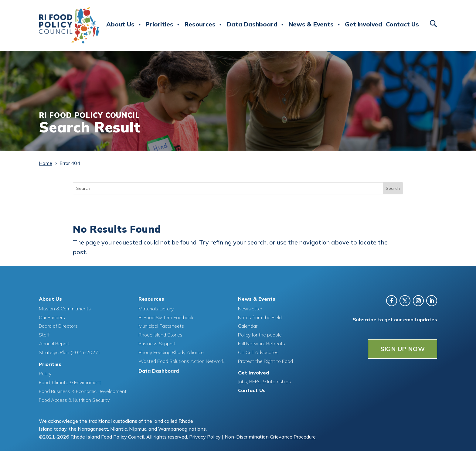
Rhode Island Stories (160, 334)
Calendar (248, 326)
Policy (45, 373)
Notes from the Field (260, 317)
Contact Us (402, 24)
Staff (44, 334)
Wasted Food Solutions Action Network (182, 361)
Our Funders (52, 317)
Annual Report (54, 343)
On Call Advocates (258, 352)
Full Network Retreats (262, 343)
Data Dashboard (256, 24)
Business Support (157, 343)
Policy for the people (260, 334)
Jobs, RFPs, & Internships (264, 381)
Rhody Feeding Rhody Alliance (171, 352)
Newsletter (250, 308)
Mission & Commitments (65, 308)
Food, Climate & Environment (70, 382)
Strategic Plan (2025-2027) (69, 352)
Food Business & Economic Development (83, 391)
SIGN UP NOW (403, 348)
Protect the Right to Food (265, 361)
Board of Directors (58, 326)
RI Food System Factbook (166, 317)
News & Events (315, 24)
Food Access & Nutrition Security (74, 400)
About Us (124, 24)
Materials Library (156, 308)
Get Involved (364, 24)
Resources (204, 24)
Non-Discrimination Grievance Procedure (270, 436)
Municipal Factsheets (161, 326)
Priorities (163, 24)
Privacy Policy (205, 436)
